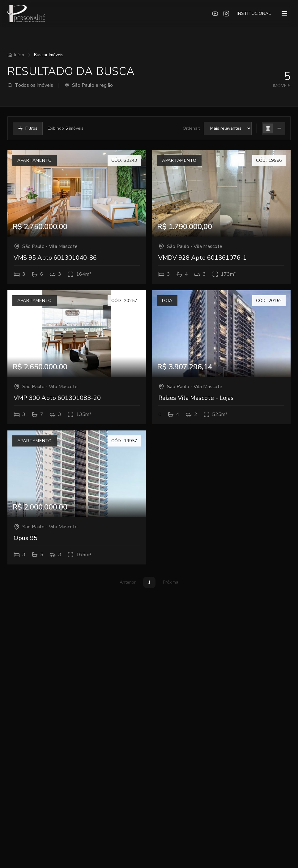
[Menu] (284, 14)
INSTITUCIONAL (254, 13)
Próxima (171, 582)
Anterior (128, 582)
